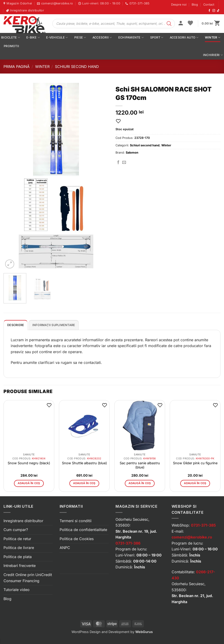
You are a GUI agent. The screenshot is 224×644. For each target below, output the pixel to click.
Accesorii (102, 37)
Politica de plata (18, 557)
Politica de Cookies (77, 539)
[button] (181, 24)
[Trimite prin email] (124, 162)
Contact (209, 5)
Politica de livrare (19, 548)
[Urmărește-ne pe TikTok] (218, 11)
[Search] (169, 24)
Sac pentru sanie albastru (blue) (140, 465)
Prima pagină (17, 67)
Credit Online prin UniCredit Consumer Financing (28, 578)
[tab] (16, 325)
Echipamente (131, 37)
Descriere (16, 325)
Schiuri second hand (77, 67)
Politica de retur (17, 539)
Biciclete (11, 37)
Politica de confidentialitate (83, 530)
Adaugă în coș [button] (29, 483)
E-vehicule (57, 37)
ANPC (65, 548)
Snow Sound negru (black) (29, 463)
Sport (157, 37)
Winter (213, 37)
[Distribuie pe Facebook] (118, 162)
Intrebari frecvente (20, 566)
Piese (80, 37)
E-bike (33, 37)
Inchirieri (213, 55)
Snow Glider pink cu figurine (195, 463)
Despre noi (179, 5)
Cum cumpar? (16, 530)
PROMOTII (11, 46)
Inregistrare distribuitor (23, 521)
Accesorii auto (184, 37)
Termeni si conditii (76, 521)
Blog (195, 5)
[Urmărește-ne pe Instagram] (214, 11)
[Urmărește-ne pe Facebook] (209, 11)
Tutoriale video (17, 590)
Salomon (132, 153)
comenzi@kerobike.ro (192, 537)
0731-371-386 (128, 543)
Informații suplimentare (54, 325)
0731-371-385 (203, 525)
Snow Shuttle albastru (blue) (84, 463)
